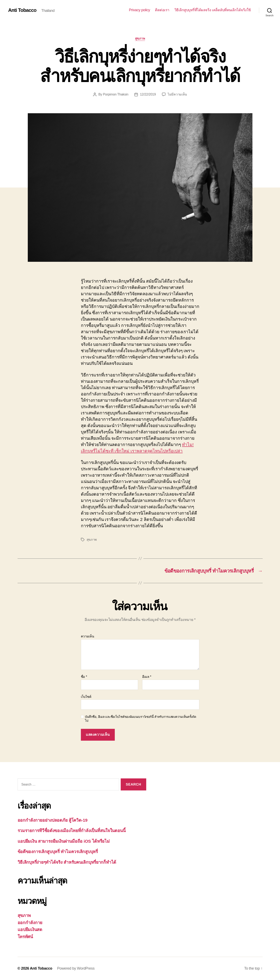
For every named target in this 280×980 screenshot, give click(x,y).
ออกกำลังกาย (30, 923)
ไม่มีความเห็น (177, 94)
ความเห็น (88, 636)
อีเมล (147, 677)
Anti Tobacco (22, 10)
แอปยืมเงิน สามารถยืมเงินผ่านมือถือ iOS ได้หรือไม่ (64, 841)
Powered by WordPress (76, 968)
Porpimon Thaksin (116, 94)
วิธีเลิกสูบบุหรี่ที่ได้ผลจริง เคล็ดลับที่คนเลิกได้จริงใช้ (213, 10)
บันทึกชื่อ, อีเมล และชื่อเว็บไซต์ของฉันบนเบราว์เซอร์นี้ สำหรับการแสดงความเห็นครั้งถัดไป (141, 719)
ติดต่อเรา (162, 10)
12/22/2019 (148, 94)
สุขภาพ (140, 38)
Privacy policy (139, 10)
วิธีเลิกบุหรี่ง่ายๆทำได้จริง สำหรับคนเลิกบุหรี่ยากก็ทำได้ (67, 862)
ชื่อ (84, 677)
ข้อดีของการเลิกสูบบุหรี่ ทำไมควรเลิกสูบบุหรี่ (58, 852)
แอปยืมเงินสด (30, 930)
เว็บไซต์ (86, 697)
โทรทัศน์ (25, 937)
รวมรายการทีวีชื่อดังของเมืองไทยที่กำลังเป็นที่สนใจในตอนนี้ (72, 831)
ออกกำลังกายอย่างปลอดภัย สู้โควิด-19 (53, 820)
